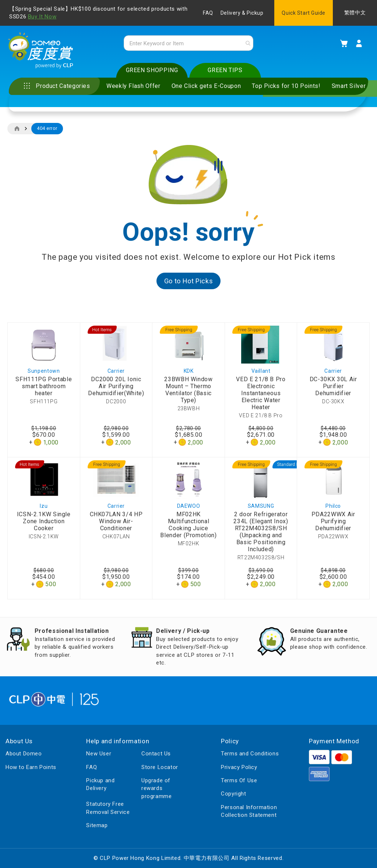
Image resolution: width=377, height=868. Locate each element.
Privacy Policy (239, 767)
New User (99, 754)
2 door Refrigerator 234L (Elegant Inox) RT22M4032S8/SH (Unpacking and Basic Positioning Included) (261, 533)
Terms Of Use (239, 780)
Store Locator (160, 767)
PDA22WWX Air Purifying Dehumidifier (333, 523)
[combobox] (188, 44)
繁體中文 (355, 13)
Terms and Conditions (250, 754)
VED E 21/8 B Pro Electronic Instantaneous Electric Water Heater (261, 395)
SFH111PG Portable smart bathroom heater (44, 388)
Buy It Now (42, 17)
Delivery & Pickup (242, 13)
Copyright (233, 794)
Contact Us (156, 754)
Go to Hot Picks (189, 282)
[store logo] (43, 52)
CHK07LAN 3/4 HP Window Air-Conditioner (116, 523)
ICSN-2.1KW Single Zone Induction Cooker (44, 523)
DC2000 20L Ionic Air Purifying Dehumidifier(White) (116, 388)
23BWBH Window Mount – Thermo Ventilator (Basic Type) (188, 392)
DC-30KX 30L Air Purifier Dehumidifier (333, 388)
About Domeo (24, 754)
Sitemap (97, 825)
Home (17, 130)
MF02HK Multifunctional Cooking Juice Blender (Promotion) (188, 526)
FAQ (208, 13)
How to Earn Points (31, 767)
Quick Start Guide (304, 13)
